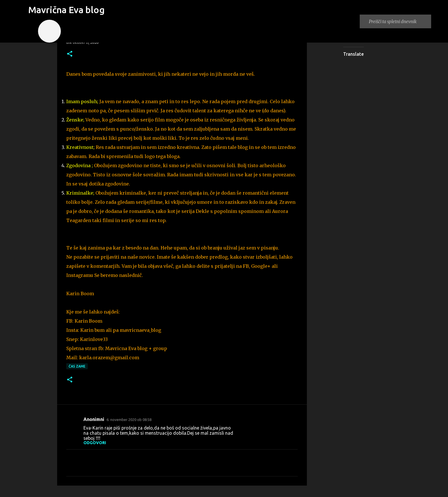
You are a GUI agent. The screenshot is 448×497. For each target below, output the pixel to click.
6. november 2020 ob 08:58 (129, 420)
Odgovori (95, 443)
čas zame (77, 366)
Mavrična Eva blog (66, 10)
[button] (70, 54)
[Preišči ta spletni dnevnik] (399, 21)
